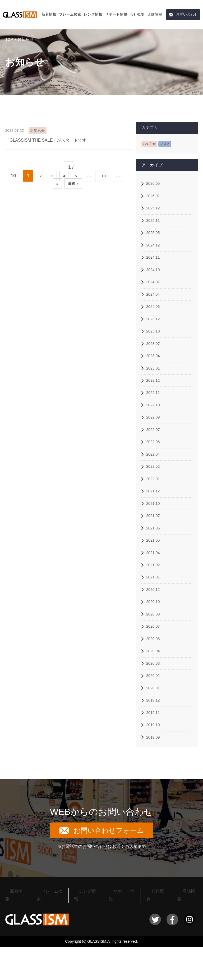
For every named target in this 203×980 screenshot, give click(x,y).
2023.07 (154, 355)
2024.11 (154, 263)
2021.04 (154, 580)
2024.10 (154, 276)
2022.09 (154, 435)
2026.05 (154, 184)
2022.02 (154, 487)
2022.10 (154, 421)
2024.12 (154, 250)
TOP (10, 39)
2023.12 (154, 329)
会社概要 (137, 14)
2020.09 (154, 646)
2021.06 (154, 553)
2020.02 (154, 711)
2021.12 (154, 514)
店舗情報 (155, 14)
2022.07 (154, 448)
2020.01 (154, 724)
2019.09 (154, 777)
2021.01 (154, 606)
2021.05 (154, 566)
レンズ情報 (93, 14)
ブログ (168, 143)
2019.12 (154, 738)
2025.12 (154, 210)
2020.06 (154, 672)
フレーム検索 (70, 14)
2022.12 (154, 395)
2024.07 (154, 289)
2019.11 (154, 751)
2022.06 (154, 461)
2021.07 (154, 540)
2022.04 (154, 474)
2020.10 (154, 632)
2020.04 (154, 685)
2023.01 (154, 382)
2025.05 (154, 237)
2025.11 (154, 224)
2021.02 (154, 593)
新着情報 (49, 14)
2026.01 (154, 197)
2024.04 (154, 303)
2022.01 (154, 500)
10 (108, 176)
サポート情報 (116, 14)
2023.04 (154, 369)
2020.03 (154, 698)
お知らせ (150, 143)
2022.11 (154, 408)
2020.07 (154, 658)
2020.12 (154, 619)
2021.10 (154, 527)
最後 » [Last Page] (74, 185)
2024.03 (154, 316)
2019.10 (154, 764)
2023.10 (154, 342)
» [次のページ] (55, 185)
